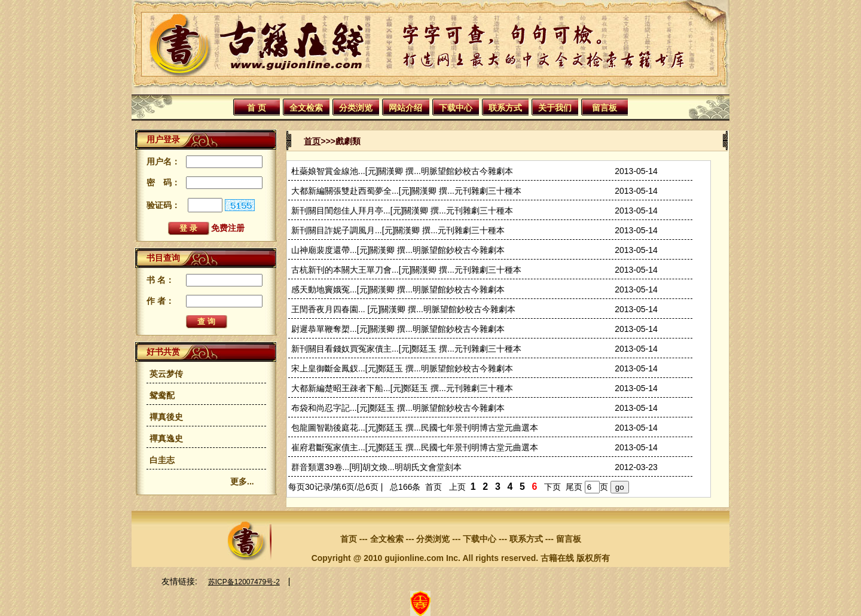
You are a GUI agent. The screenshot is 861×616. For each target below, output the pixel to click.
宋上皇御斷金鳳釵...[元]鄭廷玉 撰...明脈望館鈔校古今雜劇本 (402, 368)
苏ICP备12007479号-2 (244, 582)
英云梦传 (166, 374)
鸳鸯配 (162, 395)
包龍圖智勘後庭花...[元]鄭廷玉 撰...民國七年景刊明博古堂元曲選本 (415, 428)
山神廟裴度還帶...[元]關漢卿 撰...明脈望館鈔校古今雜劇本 (398, 250)
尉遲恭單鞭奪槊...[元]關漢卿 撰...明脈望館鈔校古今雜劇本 (398, 329)
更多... (242, 481)
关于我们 (555, 108)
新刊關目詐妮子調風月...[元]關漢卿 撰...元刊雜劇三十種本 (398, 230)
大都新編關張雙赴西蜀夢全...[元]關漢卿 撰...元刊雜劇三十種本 (406, 191)
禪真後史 (166, 417)
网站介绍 (405, 108)
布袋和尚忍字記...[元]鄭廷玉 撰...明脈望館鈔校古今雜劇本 (398, 408)
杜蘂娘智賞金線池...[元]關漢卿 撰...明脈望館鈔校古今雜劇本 (402, 171)
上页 (457, 487)
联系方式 (505, 108)
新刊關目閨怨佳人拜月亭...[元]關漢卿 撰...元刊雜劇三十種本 (402, 211)
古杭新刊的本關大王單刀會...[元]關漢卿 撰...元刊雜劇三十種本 (406, 270)
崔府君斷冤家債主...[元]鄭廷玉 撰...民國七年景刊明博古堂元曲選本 (415, 447)
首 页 (257, 108)
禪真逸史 (166, 438)
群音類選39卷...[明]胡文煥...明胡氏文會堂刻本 (376, 467)
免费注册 (228, 228)
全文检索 (306, 108)
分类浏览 (356, 108)
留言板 (604, 108)
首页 (312, 141)
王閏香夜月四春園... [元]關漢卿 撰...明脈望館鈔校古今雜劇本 (403, 309)
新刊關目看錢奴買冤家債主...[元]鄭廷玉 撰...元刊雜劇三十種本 (406, 349)
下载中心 (456, 108)
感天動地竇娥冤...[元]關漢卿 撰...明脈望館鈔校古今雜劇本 (398, 289)
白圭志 (162, 460)
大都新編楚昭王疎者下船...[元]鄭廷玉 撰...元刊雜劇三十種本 (402, 388)
